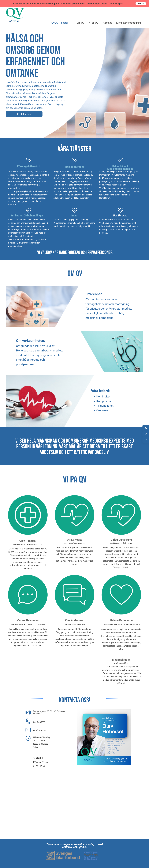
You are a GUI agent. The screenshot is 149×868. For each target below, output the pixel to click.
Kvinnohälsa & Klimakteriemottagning (120, 168)
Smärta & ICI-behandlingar (27, 216)
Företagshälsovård (29, 166)
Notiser (141, 4)
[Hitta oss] (146, 434)
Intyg (74, 216)
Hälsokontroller (74, 167)
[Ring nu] (146, 428)
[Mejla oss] (146, 440)
